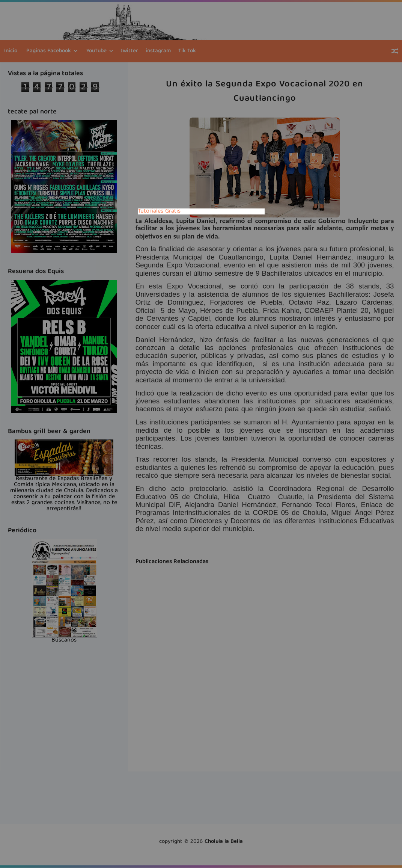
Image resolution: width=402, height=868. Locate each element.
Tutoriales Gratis (159, 211)
